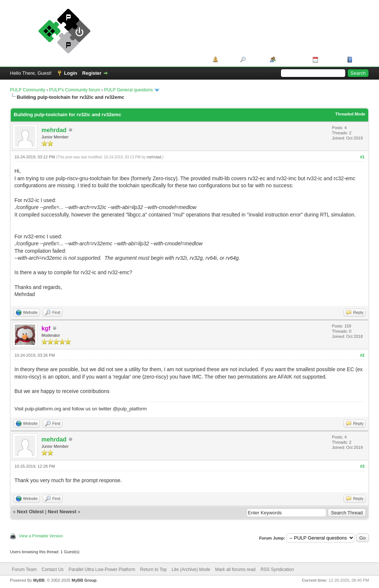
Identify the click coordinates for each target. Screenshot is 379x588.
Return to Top (154, 569)
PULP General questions (128, 90)
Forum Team (24, 569)
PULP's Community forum (75, 90)
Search (255, 59)
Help (359, 59)
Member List (291, 59)
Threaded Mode (350, 114)
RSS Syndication (277, 569)
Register (92, 73)
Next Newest (62, 512)
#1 (362, 157)
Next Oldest (30, 512)
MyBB (39, 580)
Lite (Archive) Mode (191, 569)
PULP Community (28, 90)
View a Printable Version (41, 536)
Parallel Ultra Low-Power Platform (102, 569)
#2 (362, 355)
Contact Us (52, 569)
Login (71, 73)
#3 (362, 466)
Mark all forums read (235, 569)
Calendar (330, 59)
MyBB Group (84, 580)
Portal (227, 59)
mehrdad (54, 130)
